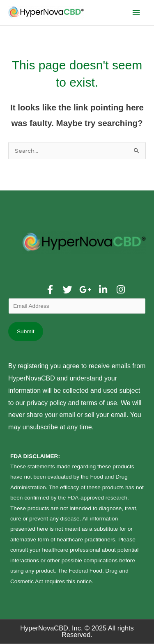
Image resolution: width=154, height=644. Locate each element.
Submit (26, 331)
